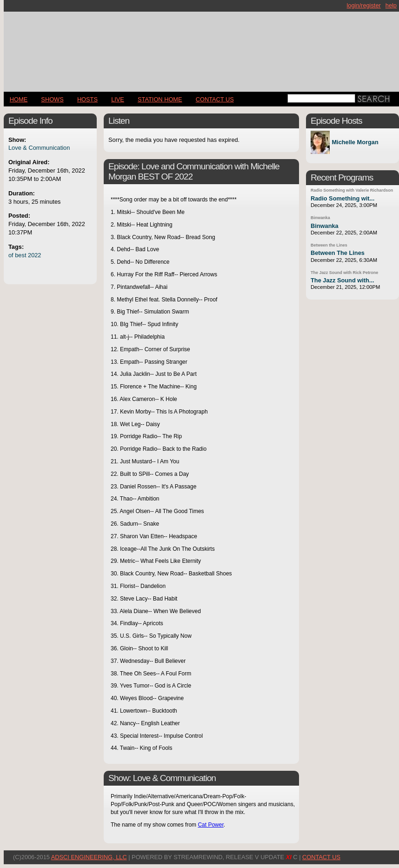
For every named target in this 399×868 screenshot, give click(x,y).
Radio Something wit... (342, 198)
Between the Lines (329, 245)
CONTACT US (215, 99)
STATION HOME (160, 99)
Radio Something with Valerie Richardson (352, 190)
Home (19, 99)
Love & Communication (39, 148)
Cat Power (210, 825)
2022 (34, 255)
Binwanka (320, 218)
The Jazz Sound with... (342, 280)
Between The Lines (338, 253)
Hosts (87, 99)
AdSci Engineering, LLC (89, 857)
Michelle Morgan (355, 143)
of (11, 255)
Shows (52, 99)
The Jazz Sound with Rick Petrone (344, 273)
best (20, 255)
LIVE (118, 99)
